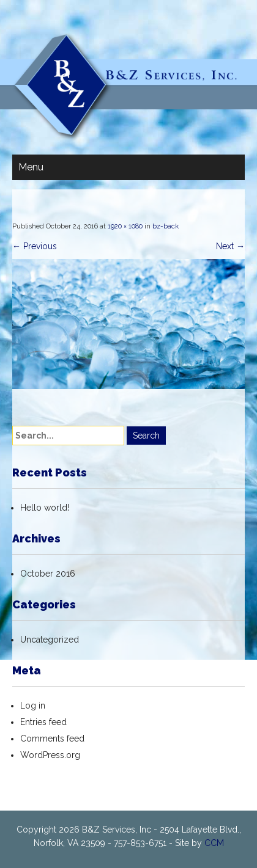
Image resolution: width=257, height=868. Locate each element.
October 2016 (48, 574)
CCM (214, 843)
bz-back (166, 226)
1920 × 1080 (125, 226)
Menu (31, 167)
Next (230, 246)
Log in (33, 706)
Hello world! (45, 508)
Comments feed (52, 739)
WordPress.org (50, 755)
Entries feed (43, 722)
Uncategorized (50, 640)
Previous (35, 246)
